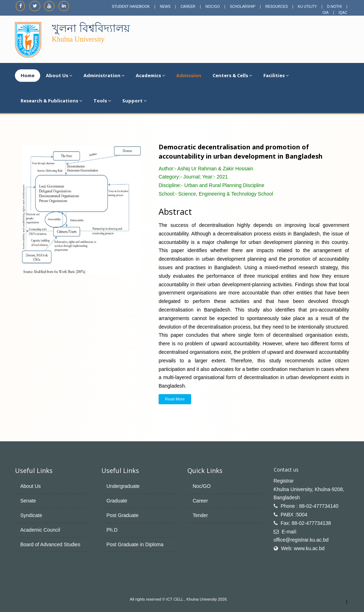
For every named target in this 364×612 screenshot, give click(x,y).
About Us (59, 75)
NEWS (165, 7)
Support (134, 101)
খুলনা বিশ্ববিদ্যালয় (91, 28)
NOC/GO (213, 7)
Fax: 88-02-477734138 (306, 523)
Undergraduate (123, 486)
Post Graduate (123, 515)
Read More (175, 399)
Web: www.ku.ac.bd (303, 548)
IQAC (343, 13)
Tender (200, 515)
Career (200, 501)
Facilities (276, 75)
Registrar (284, 481)
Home (28, 75)
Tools (102, 101)
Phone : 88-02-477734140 (309, 506)
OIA (325, 13)
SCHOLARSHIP (242, 7)
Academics (150, 75)
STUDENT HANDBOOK (131, 7)
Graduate (117, 501)
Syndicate (31, 515)
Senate (28, 501)
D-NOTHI (334, 7)
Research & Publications (51, 101)
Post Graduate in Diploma (135, 544)
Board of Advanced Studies (50, 544)
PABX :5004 (294, 515)
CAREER (188, 7)
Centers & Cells (232, 75)
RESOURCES (276, 7)
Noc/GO (202, 486)
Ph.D (112, 530)
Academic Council (40, 530)
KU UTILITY (307, 7)
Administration (104, 75)
